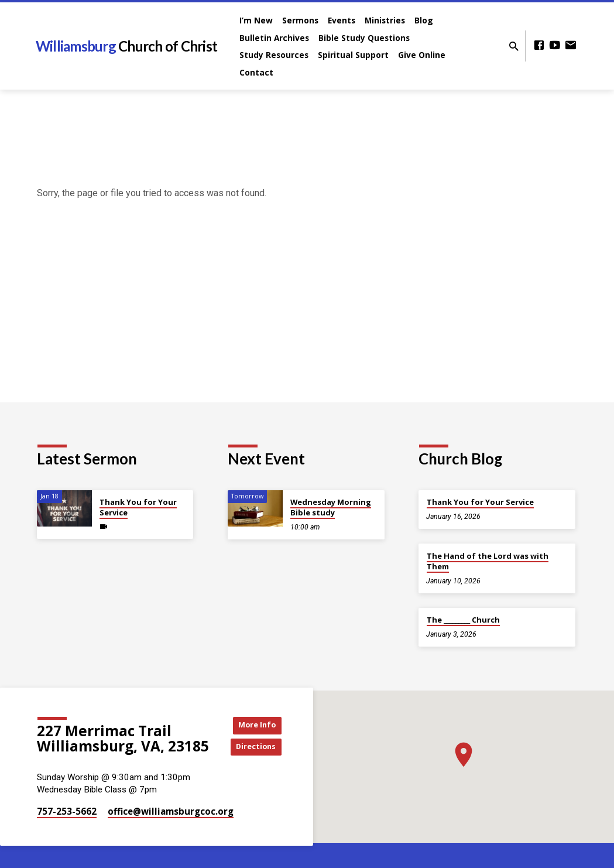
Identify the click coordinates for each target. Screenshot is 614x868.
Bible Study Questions (364, 38)
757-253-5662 (67, 811)
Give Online (422, 55)
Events (342, 20)
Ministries (385, 20)
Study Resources (274, 55)
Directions (255, 748)
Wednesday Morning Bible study (331, 507)
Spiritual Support (353, 55)
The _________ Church (463, 620)
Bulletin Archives (274, 38)
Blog (424, 20)
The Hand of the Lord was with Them (488, 561)
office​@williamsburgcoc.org (171, 811)
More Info (255, 724)
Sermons (300, 20)
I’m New (256, 20)
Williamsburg (126, 46)
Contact (256, 72)
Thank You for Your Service (138, 507)
